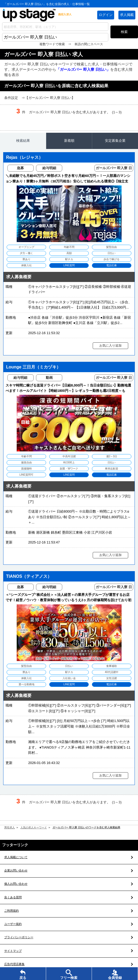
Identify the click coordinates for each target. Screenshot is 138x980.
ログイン (106, 15)
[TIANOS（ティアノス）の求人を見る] (69, 671)
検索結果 (23, 141)
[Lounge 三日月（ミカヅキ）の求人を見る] (69, 455)
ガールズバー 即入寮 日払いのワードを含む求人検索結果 (93, 829)
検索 (124, 32)
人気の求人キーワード (36, 829)
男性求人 (10, 829)
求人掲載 (127, 15)
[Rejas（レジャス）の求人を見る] (69, 246)
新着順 (69, 141)
